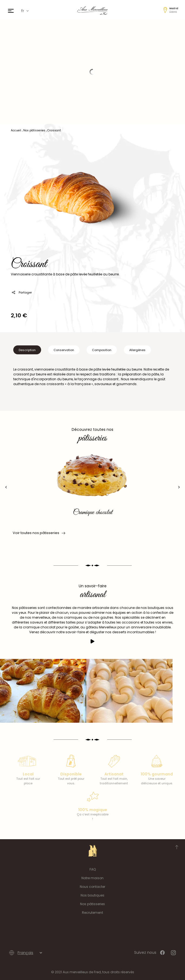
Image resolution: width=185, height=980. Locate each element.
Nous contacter (93, 887)
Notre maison (93, 878)
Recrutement (93, 913)
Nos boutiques (93, 895)
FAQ (93, 869)
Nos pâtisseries (93, 904)
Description (27, 350)
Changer (173, 11)
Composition (102, 350)
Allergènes (137, 350)
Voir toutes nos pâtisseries (39, 533)
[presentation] (6, 487)
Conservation (64, 350)
